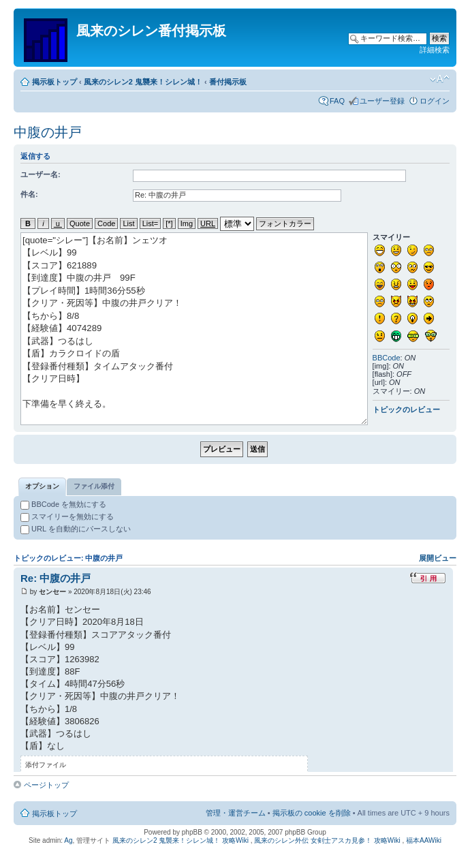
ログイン (435, 101)
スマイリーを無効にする (67, 516)
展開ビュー (438, 558)
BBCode (387, 358)
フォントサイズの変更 (440, 79)
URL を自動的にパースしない (76, 529)
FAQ (337, 101)
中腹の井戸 (48, 132)
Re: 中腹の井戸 (56, 578)
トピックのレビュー (406, 409)
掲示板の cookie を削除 (312, 813)
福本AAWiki (424, 840)
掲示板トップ (54, 82)
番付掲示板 (228, 82)
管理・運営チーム (236, 813)
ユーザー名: (41, 174)
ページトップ (46, 785)
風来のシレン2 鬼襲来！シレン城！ (143, 82)
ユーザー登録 (382, 101)
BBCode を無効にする (63, 504)
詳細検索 (435, 50)
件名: (29, 194)
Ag (68, 840)
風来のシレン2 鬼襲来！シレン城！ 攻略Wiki (181, 840)
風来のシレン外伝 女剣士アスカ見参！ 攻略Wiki (327, 840)
